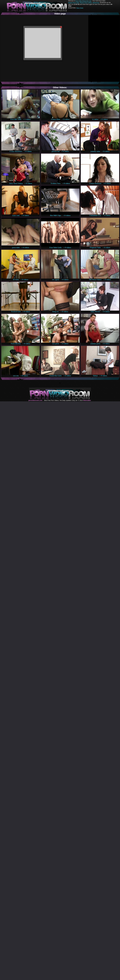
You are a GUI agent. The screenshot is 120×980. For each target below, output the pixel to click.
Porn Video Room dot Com (83, 1)
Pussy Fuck (80, 8)
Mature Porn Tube (74, 3)
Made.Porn (96, 3)
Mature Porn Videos (86, 3)
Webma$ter (87, 400)
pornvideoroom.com (35, 400)
